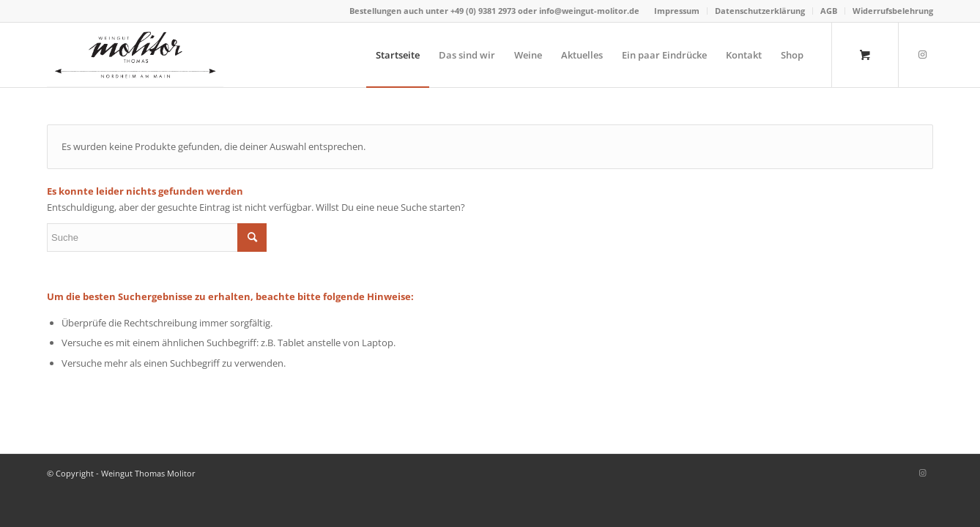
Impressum (677, 11)
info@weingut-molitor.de (589, 11)
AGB (829, 11)
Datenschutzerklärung (760, 11)
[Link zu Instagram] (922, 54)
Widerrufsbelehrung (893, 11)
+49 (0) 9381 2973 (484, 11)
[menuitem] (677, 11)
